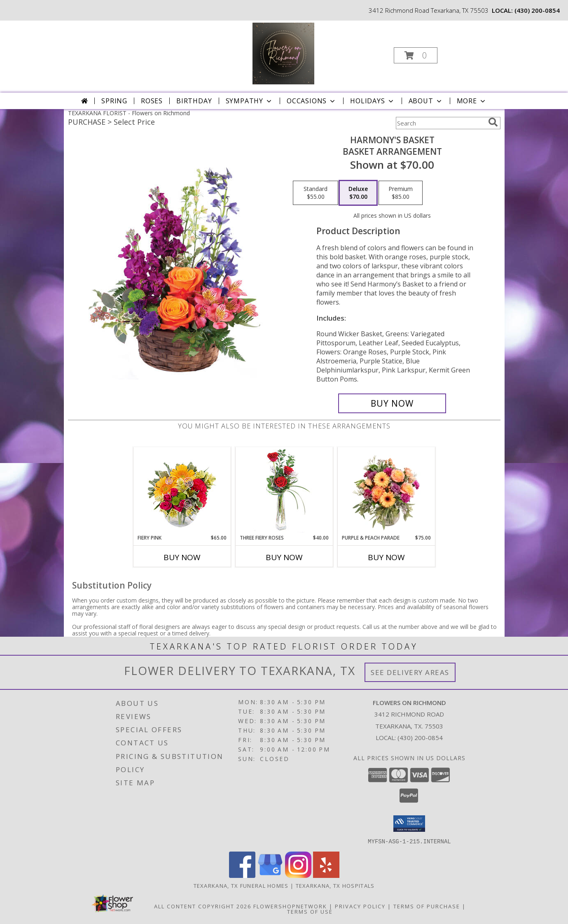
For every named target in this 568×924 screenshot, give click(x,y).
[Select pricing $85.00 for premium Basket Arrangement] (401, 193)
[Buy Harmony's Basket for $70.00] (392, 403)
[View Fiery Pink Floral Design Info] (182, 491)
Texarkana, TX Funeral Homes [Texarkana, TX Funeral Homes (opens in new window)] (241, 885)
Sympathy (249, 101)
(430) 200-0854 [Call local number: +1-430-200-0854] (537, 10)
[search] (493, 122)
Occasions (312, 101)
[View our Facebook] (242, 875)
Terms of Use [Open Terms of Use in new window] (310, 911)
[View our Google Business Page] (270, 875)
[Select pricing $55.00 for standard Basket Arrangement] (316, 193)
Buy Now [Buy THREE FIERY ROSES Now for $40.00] (284, 557)
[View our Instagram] (298, 875)
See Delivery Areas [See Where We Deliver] (410, 672)
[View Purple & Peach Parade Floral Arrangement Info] (386, 491)
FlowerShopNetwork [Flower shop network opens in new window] (290, 906)
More (472, 101)
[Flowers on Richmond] (283, 53)
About (426, 101)
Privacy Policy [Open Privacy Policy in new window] (360, 906)
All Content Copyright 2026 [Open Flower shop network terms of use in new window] (203, 906)
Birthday (194, 101)
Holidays (372, 101)
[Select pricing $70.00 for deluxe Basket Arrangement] (358, 193)
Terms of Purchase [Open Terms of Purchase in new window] (427, 906)
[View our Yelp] (326, 875)
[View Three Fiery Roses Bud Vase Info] (284, 491)
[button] (416, 55)
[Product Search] (440, 123)
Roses (152, 101)
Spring (114, 101)
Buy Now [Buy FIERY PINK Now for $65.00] (182, 557)
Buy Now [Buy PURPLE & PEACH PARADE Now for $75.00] (386, 557)
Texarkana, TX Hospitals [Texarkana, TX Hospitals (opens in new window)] (335, 885)
